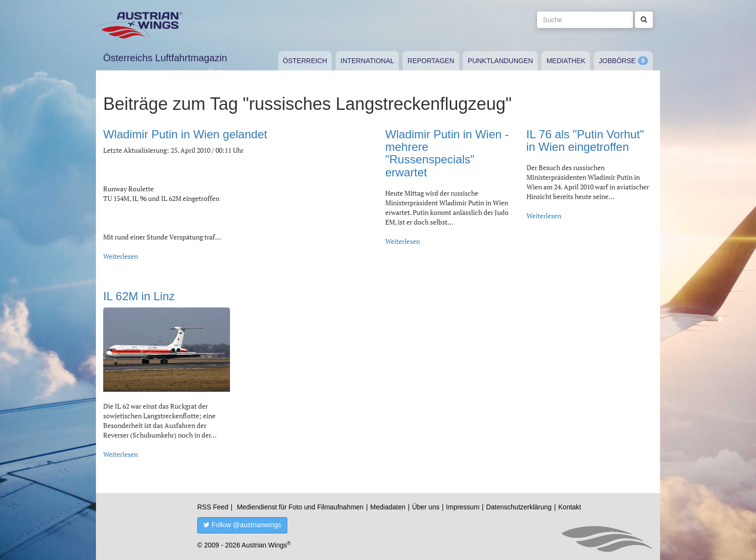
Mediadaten (388, 507)
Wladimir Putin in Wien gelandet (185, 134)
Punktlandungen (500, 61)
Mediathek (566, 61)
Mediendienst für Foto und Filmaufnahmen (300, 507)
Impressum (463, 507)
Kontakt (570, 507)
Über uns (426, 507)
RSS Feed (213, 507)
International (367, 61)
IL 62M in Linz (139, 296)
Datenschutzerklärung (519, 507)
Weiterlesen (121, 256)
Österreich (305, 61)
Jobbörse (617, 61)
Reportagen (431, 61)
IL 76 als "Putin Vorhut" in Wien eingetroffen (585, 140)
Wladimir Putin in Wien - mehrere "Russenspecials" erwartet (447, 153)
